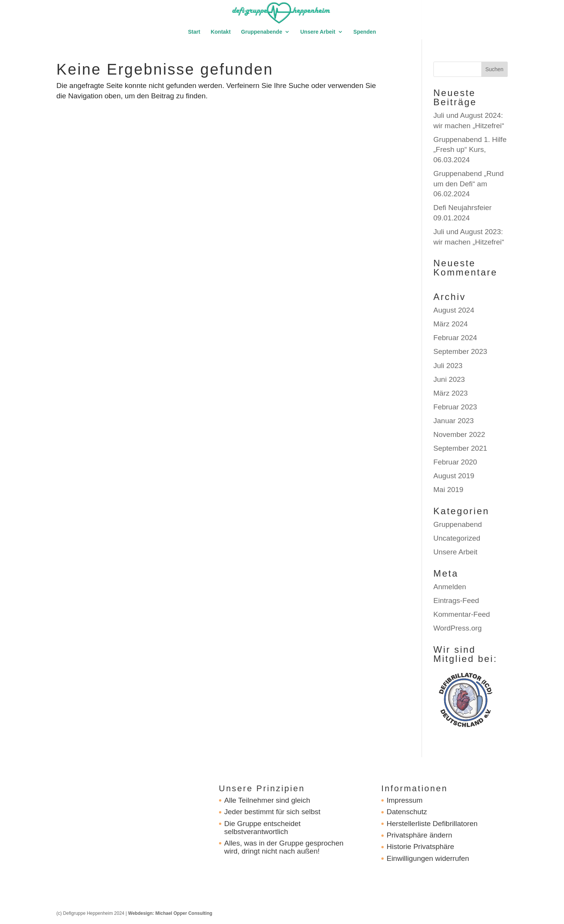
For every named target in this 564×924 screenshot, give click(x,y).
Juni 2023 (449, 379)
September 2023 (460, 351)
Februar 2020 (455, 462)
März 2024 (451, 324)
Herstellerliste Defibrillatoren (432, 824)
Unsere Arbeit (318, 32)
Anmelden (450, 587)
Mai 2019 (448, 490)
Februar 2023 (455, 407)
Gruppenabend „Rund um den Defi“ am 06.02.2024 (469, 184)
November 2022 (459, 434)
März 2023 (451, 393)
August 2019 (454, 476)
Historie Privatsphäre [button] (420, 847)
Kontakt (221, 32)
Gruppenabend (458, 524)
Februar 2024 (455, 338)
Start (194, 32)
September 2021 (460, 448)
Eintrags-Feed (456, 601)
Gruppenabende (262, 32)
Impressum (405, 800)
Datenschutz (407, 812)
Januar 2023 (454, 421)
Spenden (365, 32)
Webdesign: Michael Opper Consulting (170, 913)
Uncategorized (457, 538)
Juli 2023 (448, 366)
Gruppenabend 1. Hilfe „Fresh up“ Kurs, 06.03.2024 (470, 150)
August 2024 (454, 310)
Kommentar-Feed (462, 614)
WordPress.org (458, 628)
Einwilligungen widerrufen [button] (428, 858)
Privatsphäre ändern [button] (419, 835)
